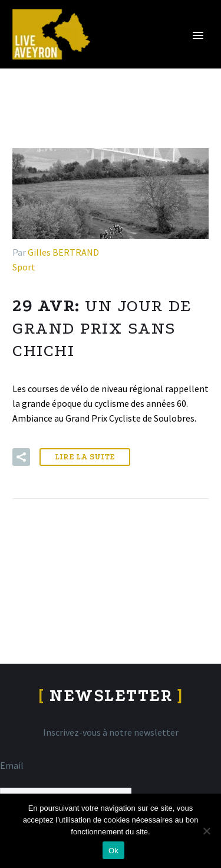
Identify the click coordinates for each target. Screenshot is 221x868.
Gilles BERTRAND (63, 252)
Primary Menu (198, 35)
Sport (24, 267)
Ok (113, 851)
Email (12, 765)
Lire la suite (85, 457)
